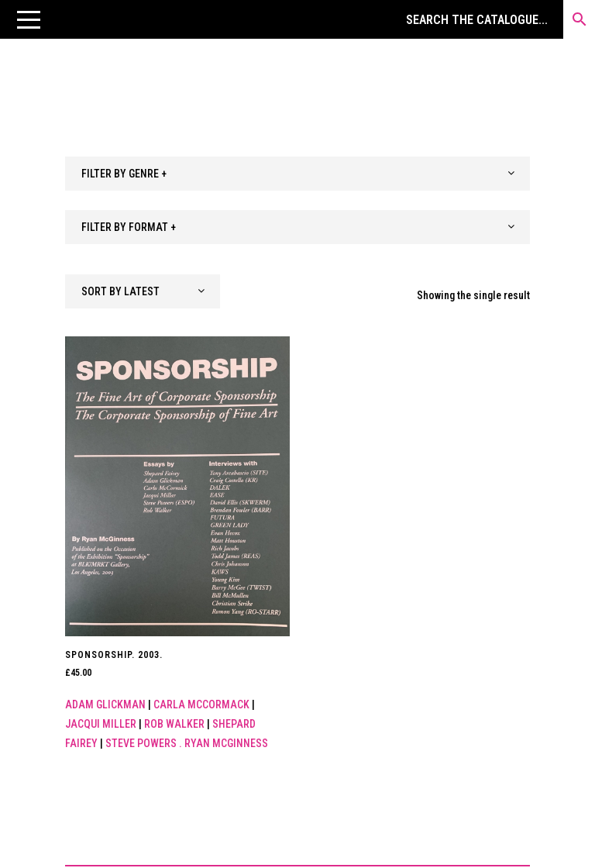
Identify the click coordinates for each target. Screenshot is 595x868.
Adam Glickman (105, 704)
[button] (29, 19)
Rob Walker (174, 724)
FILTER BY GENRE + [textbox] (124, 174)
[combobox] (297, 174)
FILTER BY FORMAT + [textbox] (129, 227)
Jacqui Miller (101, 724)
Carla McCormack (201, 704)
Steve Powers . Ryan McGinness (187, 743)
